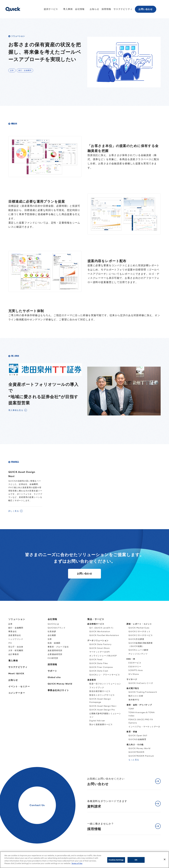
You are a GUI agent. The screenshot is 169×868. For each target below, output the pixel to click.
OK (136, 860)
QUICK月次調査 (136, 639)
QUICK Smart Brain (99, 648)
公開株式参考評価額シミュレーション (105, 715)
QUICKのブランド (57, 628)
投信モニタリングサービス (102, 695)
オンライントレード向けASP (103, 656)
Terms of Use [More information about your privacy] (77, 863)
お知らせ (94, 9)
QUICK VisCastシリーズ (141, 683)
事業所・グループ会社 (58, 647)
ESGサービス (135, 663)
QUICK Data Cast (99, 671)
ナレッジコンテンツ (138, 654)
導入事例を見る (16, 410)
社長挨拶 (52, 631)
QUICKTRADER (136, 752)
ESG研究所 (53, 658)
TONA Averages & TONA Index (142, 714)
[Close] (165, 859)
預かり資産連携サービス (101, 724)
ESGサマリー (135, 667)
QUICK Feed (96, 659)
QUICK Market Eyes (139, 628)
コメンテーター (17, 693)
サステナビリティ (123, 9)
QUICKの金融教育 (137, 739)
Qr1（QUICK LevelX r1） (102, 628)
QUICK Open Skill (138, 736)
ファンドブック (97, 688)
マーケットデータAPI (100, 652)
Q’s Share (134, 674)
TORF (131, 709)
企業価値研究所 (55, 654)
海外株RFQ (134, 700)
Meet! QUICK (16, 673)
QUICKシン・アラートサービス (105, 675)
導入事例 (67, 9)
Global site (54, 677)
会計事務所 (14, 654)
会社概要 (52, 635)
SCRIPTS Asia (136, 670)
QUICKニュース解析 (138, 650)
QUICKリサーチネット (139, 631)
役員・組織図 (54, 643)
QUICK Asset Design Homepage (100, 700)
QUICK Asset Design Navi (103, 706)
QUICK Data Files (99, 663)
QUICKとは (53, 624)
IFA (10, 643)
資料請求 (107, 804)
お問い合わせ (146, 9)
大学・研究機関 (16, 650)
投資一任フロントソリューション (105, 684)
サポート (52, 671)
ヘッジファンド (16, 639)
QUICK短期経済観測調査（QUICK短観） (141, 645)
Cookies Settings (116, 860)
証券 (10, 624)
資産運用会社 (15, 635)
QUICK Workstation (100, 631)
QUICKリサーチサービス (141, 635)
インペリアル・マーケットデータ (144, 727)
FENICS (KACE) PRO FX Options (141, 721)
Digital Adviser (97, 721)
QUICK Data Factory (100, 644)
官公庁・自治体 (16, 647)
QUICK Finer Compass (101, 667)
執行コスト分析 (136, 696)
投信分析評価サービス (100, 691)
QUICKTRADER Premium (141, 756)
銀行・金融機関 (16, 628)
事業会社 (13, 631)
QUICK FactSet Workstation (104, 635)
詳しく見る (14, 511)
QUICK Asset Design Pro (102, 710)
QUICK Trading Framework (143, 692)
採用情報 (106, 9)
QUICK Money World (60, 684)
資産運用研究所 (55, 650)
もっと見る (134, 760)
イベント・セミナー (19, 686)
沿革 (50, 639)
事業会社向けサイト (58, 690)
